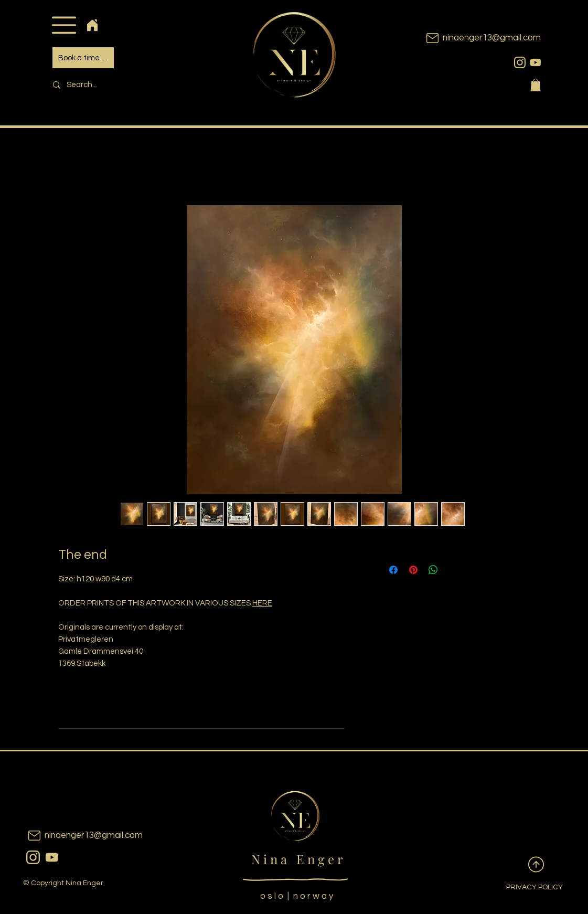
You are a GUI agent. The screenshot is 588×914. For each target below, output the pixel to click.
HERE (262, 603)
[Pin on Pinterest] (413, 570)
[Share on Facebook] (393, 570)
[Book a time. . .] (83, 58)
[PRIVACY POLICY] (526, 888)
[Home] (93, 25)
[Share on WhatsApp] (433, 570)
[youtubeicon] (536, 62)
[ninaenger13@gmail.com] (467, 38)
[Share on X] (453, 570)
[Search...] (119, 85)
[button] (64, 25)
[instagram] (520, 62)
